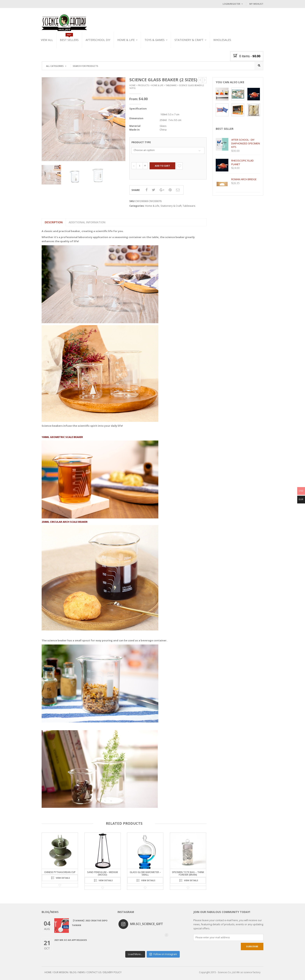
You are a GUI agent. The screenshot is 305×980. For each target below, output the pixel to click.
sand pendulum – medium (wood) (103, 873)
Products (143, 85)
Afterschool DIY (98, 40)
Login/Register (231, 4)
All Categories (55, 66)
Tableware (171, 85)
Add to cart (162, 166)
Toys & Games (155, 40)
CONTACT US (94, 972)
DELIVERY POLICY (112, 972)
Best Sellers (69, 40)
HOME (48, 972)
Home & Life (126, 40)
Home (132, 85)
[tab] (54, 222)
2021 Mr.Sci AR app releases (71, 940)
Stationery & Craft (189, 40)
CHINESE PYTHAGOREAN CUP (60, 872)
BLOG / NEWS (77, 972)
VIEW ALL (47, 40)
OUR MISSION (61, 972)
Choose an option (144, 150)
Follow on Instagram (163, 954)
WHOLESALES (222, 40)
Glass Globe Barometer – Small (145, 873)
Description (54, 222)
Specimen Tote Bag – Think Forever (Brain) (188, 873)
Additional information (87, 222)
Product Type (141, 142)
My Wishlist (256, 4)
